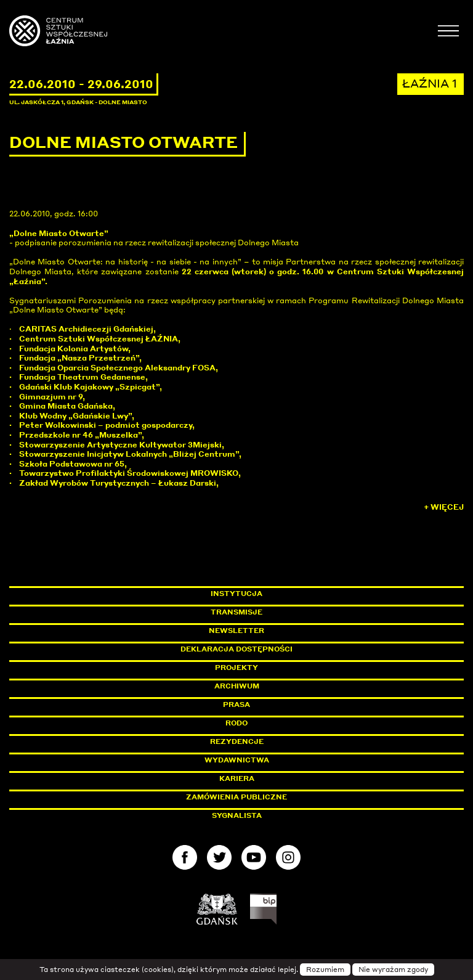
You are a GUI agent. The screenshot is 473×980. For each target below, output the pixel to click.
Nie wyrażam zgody (393, 970)
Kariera (237, 778)
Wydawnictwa (237, 760)
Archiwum (237, 686)
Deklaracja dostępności (236, 649)
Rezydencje (237, 741)
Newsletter (236, 631)
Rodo (236, 723)
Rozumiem (325, 970)
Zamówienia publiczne (264, 797)
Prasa (236, 704)
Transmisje (289, 612)
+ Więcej (444, 507)
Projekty (236, 668)
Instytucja (236, 594)
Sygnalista (237, 815)
